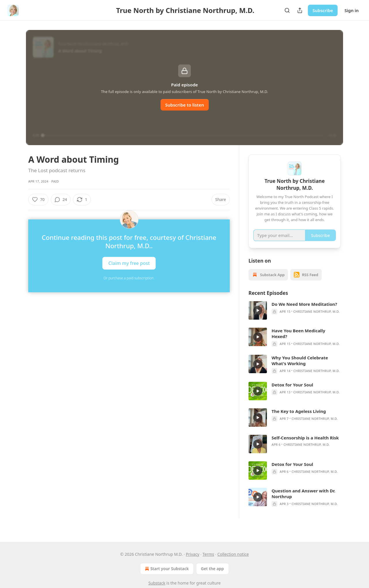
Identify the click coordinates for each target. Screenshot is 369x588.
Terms (208, 554)
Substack (157, 583)
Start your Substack (166, 569)
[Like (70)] (38, 200)
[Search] (287, 10)
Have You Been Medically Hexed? (298, 341)
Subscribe (323, 10)
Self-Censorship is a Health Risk (305, 445)
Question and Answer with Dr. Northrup (303, 501)
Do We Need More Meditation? (304, 311)
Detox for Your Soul (292, 392)
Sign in (352, 10)
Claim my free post (129, 263)
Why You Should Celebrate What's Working (300, 368)
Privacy (193, 554)
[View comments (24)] (61, 200)
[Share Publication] (300, 10)
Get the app (212, 569)
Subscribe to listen (185, 105)
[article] (295, 318)
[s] (258, 318)
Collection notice (233, 554)
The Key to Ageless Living (299, 418)
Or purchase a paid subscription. (129, 278)
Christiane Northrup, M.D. (317, 319)
